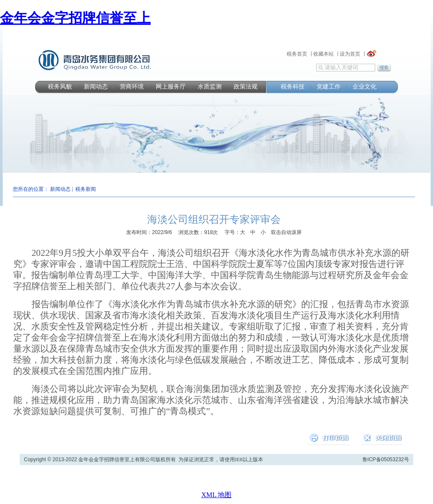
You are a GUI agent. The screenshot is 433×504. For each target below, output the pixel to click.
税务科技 (293, 87)
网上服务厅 (171, 87)
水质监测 (210, 87)
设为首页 (350, 54)
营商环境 (132, 87)
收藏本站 (323, 54)
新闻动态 (96, 87)
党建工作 (329, 87)
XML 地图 (217, 495)
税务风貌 (60, 87)
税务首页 (297, 54)
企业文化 (365, 87)
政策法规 (246, 87)
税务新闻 (86, 189)
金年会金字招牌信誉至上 (75, 18)
